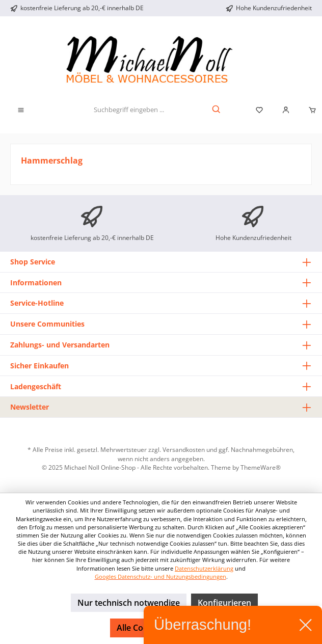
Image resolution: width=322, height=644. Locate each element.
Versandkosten (184, 449)
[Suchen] (217, 110)
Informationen (36, 283)
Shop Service (33, 262)
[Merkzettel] (259, 110)
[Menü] (21, 110)
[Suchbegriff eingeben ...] (129, 110)
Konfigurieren (224, 603)
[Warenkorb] (309, 110)
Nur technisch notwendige (129, 603)
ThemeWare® (261, 467)
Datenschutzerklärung (204, 568)
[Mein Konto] (286, 110)
